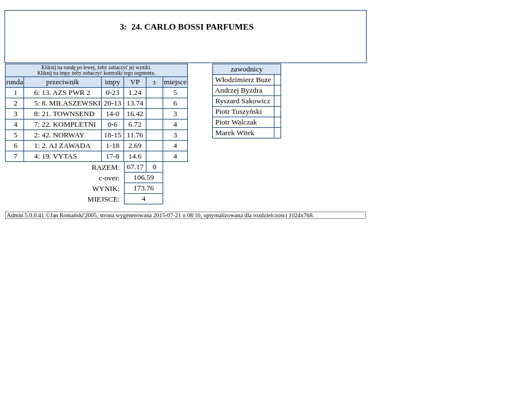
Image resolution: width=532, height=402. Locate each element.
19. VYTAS (60, 156)
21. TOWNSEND (68, 114)
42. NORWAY (63, 135)
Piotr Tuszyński (239, 111)
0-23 (112, 92)
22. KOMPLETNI (69, 124)
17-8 (112, 156)
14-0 (112, 114)
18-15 (113, 135)
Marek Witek (235, 133)
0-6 (113, 124)
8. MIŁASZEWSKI (71, 103)
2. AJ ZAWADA (66, 145)
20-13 (113, 103)
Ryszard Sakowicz (243, 101)
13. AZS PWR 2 (66, 92)
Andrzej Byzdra (239, 90)
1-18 (112, 145)
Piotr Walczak (236, 122)
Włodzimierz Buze (243, 80)
